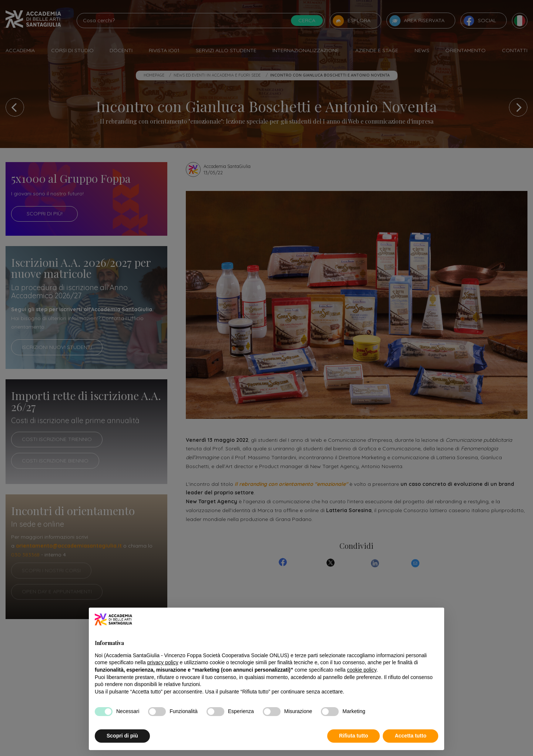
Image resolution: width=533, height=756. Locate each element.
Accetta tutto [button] (410, 736)
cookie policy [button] (362, 670)
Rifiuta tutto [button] (354, 736)
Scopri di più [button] (122, 736)
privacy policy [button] (163, 662)
